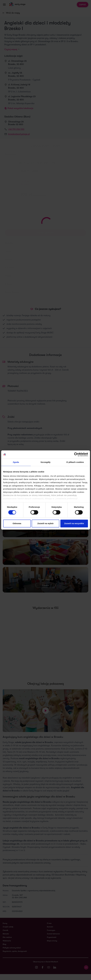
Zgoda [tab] (16, 462)
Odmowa (17, 524)
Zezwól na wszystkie (74, 524)
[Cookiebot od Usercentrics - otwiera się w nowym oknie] (76, 454)
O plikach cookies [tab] (75, 462)
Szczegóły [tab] (45, 462)
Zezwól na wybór (45, 524)
